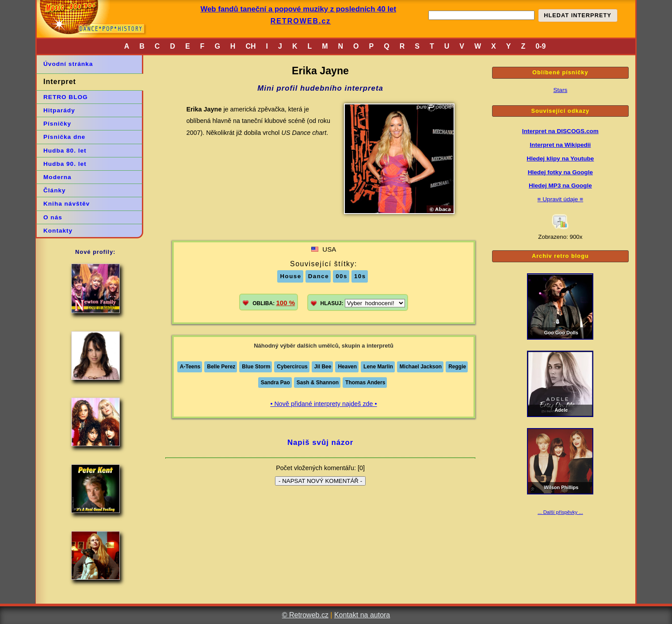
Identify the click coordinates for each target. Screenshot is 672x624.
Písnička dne (64, 137)
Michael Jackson (421, 367)
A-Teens (190, 367)
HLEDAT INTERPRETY (578, 15)
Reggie (457, 367)
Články (55, 190)
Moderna (57, 177)
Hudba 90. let (65, 164)
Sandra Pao (275, 383)
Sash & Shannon (318, 383)
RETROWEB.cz (301, 21)
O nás (53, 217)
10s (360, 276)
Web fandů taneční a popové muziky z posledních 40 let (298, 9)
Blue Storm (256, 367)
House (290, 276)
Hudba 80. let (65, 151)
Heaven (347, 367)
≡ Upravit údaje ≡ (561, 199)
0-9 (540, 46)
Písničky (57, 124)
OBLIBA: (274, 303)
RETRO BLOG (66, 97)
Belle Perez (221, 367)
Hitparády (59, 110)
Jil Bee (323, 367)
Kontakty (58, 231)
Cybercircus (292, 367)
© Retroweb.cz (305, 615)
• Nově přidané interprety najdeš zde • (323, 404)
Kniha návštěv (67, 204)
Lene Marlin (378, 367)
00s (342, 276)
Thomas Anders (365, 383)
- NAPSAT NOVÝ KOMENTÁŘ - (320, 481)
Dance (319, 276)
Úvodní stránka (68, 64)
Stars (560, 90)
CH (250, 46)
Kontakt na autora (362, 615)
